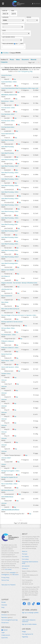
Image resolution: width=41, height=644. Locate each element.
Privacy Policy (5, 577)
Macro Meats (5, 302)
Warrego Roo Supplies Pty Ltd (9, 477)
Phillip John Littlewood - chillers (10, 348)
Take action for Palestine (8, 585)
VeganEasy (25, 637)
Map (14, 79)
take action (15, 574)
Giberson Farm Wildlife (8, 270)
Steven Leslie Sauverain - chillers (10, 367)
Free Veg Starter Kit (27, 634)
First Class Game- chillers (8, 121)
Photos (12, 59)
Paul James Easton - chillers (9, 335)
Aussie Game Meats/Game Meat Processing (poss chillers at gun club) (20, 88)
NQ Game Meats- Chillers (8, 328)
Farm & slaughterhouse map (10, 620)
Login (3, 632)
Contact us (25, 568)
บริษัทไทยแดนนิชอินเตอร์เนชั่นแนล (10, 510)
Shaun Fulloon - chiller (7, 361)
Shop (3, 607)
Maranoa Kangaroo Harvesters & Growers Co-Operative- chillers (19, 315)
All (17, 44)
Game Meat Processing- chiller (9, 224)
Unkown (4, 464)
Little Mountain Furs (7, 289)
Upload (4, 630)
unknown (4, 503)
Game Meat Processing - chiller (10, 160)
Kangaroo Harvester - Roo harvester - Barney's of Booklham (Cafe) (19, 283)
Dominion (9, 615)
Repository (7, 617)
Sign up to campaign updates (30, 613)
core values (8, 569)
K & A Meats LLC (6, 276)
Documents (25, 59)
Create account (6, 635)
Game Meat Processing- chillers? (10, 257)
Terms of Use (5, 580)
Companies (4, 62)
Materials (34, 59)
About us (25, 551)
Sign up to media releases (29, 624)
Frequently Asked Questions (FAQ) (30, 562)
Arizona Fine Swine (6, 75)
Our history (25, 556)
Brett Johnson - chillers (7, 101)
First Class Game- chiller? (8, 114)
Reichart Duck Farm (7, 354)
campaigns (13, 573)
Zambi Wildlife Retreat (7, 497)
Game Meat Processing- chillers (10, 237)
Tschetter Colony (6, 373)
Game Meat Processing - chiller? (10, 166)
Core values (25, 559)
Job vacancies (26, 566)
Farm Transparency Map (25, 71)
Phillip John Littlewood (7, 341)
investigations (5, 574)
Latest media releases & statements (29, 621)
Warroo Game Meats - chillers (9, 484)
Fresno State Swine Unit (8, 134)
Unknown (4, 380)
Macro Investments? (7, 296)
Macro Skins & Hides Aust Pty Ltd (10, 309)
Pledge (24, 632)
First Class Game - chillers (8, 108)
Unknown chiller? (6, 458)
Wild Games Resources (7, 490)
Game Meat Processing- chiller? (10, 231)
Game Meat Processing (7, 140)
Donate (3, 602)
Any (22, 44)
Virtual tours (5, 623)
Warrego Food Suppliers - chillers (10, 471)
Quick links (5, 638)
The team (25, 554)
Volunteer (4, 605)
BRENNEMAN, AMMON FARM (9, 95)
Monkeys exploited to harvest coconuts (12, 322)
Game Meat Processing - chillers (10, 172)
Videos (18, 59)
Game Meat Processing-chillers (10, 263)
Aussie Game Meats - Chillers (9, 82)
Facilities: (3, 59)
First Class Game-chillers (8, 127)
